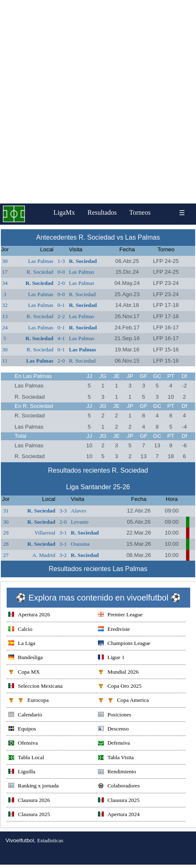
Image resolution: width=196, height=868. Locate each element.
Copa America (124, 701)
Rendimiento (117, 772)
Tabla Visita (116, 758)
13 (5, 316)
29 (6, 533)
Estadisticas (50, 840)
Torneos (140, 212)
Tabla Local (26, 758)
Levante (80, 522)
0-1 (61, 305)
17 (5, 272)
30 (5, 261)
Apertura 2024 (119, 815)
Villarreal (45, 533)
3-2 (63, 555)
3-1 (63, 533)
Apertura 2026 (29, 615)
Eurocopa (28, 701)
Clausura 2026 (29, 801)
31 (6, 511)
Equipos (22, 729)
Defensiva (114, 744)
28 (6, 544)
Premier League (120, 615)
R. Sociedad (83, 261)
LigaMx (64, 212)
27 (6, 555)
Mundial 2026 (118, 673)
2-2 (61, 316)
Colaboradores (119, 786)
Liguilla (22, 772)
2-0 (61, 283)
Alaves (79, 511)
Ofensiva (23, 744)
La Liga (22, 644)
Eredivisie (114, 630)
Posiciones (115, 715)
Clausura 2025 (119, 801)
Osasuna (80, 544)
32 (5, 305)
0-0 (61, 272)
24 (5, 327)
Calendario (25, 715)
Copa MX (24, 673)
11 (5, 361)
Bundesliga (26, 658)
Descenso (113, 729)
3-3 (63, 511)
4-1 (61, 338)
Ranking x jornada (33, 786)
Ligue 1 (111, 658)
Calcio (20, 630)
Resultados (102, 212)
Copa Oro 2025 (120, 687)
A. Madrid (44, 555)
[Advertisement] (98, 102)
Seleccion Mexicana (36, 687)
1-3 (61, 261)
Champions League (124, 644)
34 (5, 283)
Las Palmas (40, 261)
